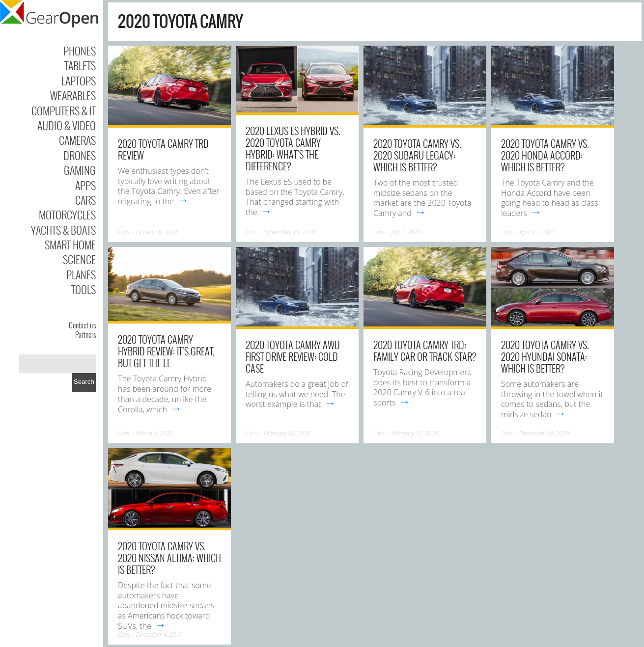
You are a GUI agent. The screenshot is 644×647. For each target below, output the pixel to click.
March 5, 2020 (154, 433)
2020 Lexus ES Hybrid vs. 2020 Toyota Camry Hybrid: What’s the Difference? (293, 148)
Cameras (77, 140)
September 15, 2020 (290, 232)
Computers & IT (64, 110)
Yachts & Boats (63, 230)
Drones (80, 155)
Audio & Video (67, 125)
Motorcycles (67, 215)
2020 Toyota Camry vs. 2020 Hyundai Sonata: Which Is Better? (545, 356)
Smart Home (70, 244)
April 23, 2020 (537, 232)
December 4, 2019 (159, 634)
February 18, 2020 (287, 433)
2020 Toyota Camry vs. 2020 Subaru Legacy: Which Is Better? (417, 155)
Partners (85, 334)
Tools (84, 289)
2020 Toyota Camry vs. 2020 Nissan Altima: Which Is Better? (169, 558)
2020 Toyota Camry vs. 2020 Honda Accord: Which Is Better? (545, 155)
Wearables (73, 95)
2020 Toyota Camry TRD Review (163, 149)
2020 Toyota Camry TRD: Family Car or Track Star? (425, 350)
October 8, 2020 (157, 232)
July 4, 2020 (406, 232)
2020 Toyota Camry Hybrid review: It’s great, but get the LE (166, 351)
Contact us (82, 325)
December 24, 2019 (544, 433)
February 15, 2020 (415, 433)
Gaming (80, 170)
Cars (85, 200)
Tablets (80, 65)
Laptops (79, 81)
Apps (85, 185)
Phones (80, 51)
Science (79, 259)
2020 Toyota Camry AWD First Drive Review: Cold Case (293, 356)
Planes (81, 274)
